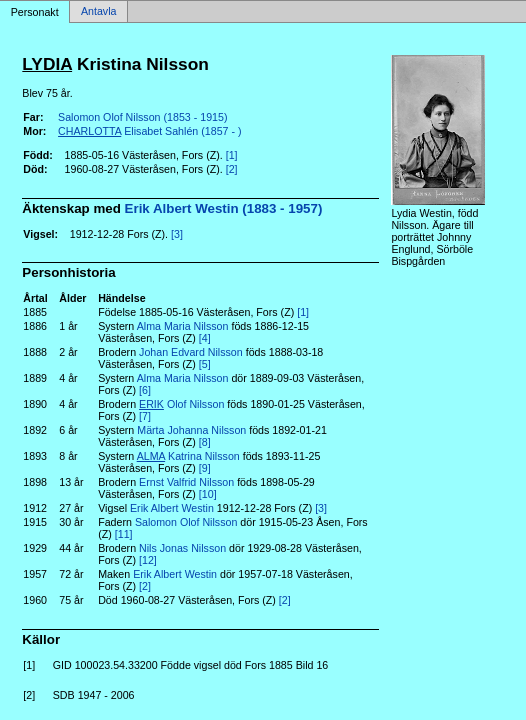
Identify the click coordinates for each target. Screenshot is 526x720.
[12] (148, 560)
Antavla (99, 12)
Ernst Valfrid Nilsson (186, 482)
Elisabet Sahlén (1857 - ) (149, 131)
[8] (205, 442)
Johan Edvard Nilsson (191, 352)
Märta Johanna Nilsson (191, 430)
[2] (232, 169)
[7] (145, 416)
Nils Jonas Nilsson (182, 548)
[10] (208, 494)
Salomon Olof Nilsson (186, 522)
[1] (232, 155)
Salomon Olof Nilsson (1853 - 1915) (142, 117)
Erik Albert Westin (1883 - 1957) (224, 208)
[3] (177, 234)
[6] (145, 390)
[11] (124, 534)
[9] (205, 468)
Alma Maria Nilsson (183, 326)
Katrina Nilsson (188, 456)
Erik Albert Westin (172, 508)
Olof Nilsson (181, 404)
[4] (205, 338)
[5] (205, 364)
